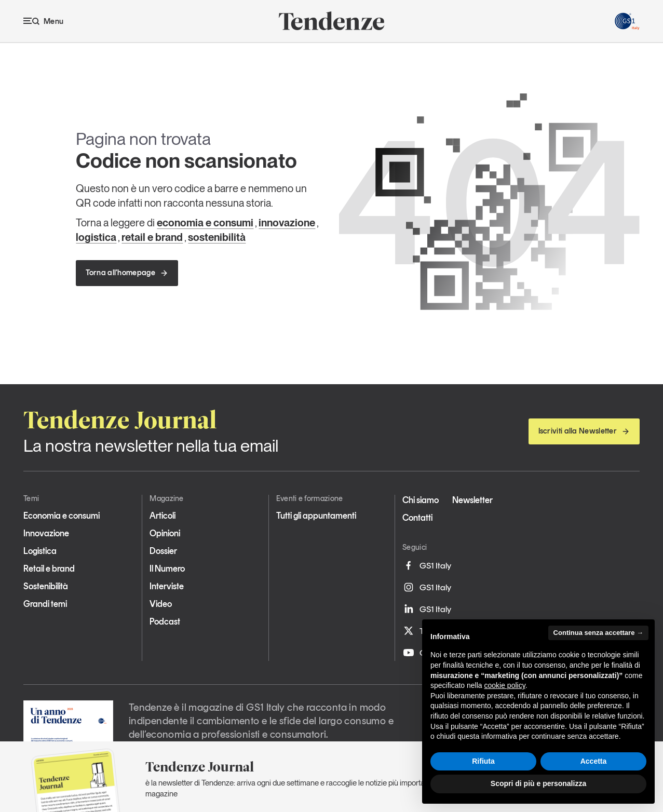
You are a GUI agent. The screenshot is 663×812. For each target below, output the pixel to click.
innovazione (287, 223)
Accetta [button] (594, 761)
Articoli (163, 516)
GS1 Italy (427, 565)
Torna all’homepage (127, 273)
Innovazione (46, 533)
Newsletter (472, 500)
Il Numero (167, 569)
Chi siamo (421, 500)
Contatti (417, 518)
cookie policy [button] (505, 685)
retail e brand (152, 237)
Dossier (163, 551)
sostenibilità (217, 237)
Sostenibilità (46, 586)
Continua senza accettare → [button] (598, 633)
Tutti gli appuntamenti (316, 516)
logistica (96, 237)
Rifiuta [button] (483, 761)
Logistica (40, 551)
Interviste (167, 586)
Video (161, 604)
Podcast (165, 621)
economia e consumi (205, 223)
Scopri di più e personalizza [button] (538, 783)
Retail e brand (49, 569)
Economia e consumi (62, 516)
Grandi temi (45, 604)
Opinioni (165, 533)
